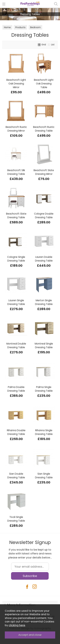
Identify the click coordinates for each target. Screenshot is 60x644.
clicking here (17, 625)
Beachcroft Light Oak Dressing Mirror (16, 84)
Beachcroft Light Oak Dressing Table (44, 84)
